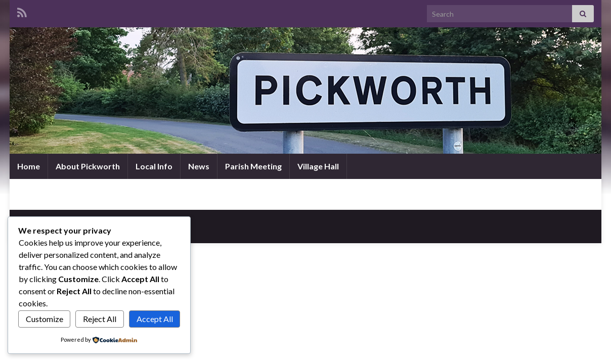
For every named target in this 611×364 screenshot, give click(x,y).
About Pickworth (88, 166)
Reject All (100, 319)
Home (29, 166)
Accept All (155, 319)
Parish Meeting (253, 166)
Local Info (154, 166)
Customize (45, 319)
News (199, 166)
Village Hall (318, 166)
